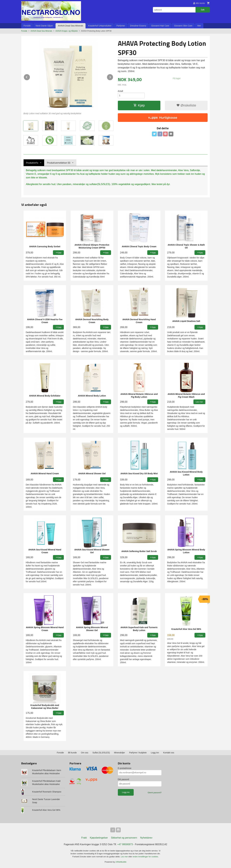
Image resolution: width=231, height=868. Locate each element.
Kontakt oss (169, 753)
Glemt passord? (155, 793)
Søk (203, 10)
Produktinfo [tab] (32, 163)
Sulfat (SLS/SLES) (101, 753)
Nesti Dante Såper (44, 26)
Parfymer (121, 26)
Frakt (84, 838)
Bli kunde (72, 753)
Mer (199, 26)
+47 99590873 (125, 844)
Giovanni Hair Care (160, 26)
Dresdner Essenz (138, 26)
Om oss (85, 753)
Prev (30, 77)
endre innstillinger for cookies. (146, 857)
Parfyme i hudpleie (138, 753)
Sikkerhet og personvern (124, 838)
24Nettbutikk (121, 862)
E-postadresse (125, 768)
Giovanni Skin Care (183, 26)
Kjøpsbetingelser (99, 838)
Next (113, 77)
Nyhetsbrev (146, 838)
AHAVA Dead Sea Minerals (71, 26)
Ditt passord (123, 779)
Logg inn (155, 753)
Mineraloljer (119, 753)
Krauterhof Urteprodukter (100, 26)
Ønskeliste (186, 105)
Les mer (125, 857)
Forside (27, 26)
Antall (120, 91)
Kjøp (139, 105)
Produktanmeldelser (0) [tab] (59, 163)
